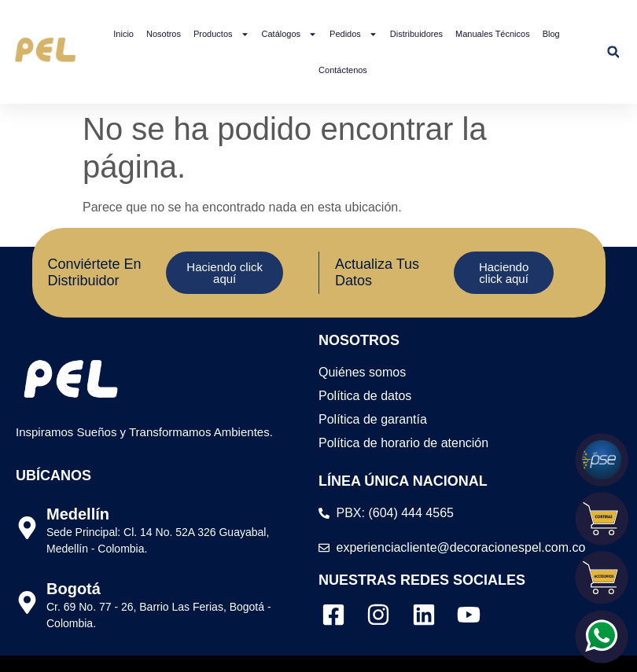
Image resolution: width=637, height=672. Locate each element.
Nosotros (164, 34)
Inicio (123, 34)
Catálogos (290, 34)
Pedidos (353, 34)
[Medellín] (27, 528)
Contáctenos (343, 70)
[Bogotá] (27, 602)
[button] (613, 52)
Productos (221, 34)
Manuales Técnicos (493, 34)
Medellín (78, 514)
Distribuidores (416, 34)
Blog (551, 34)
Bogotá (74, 589)
